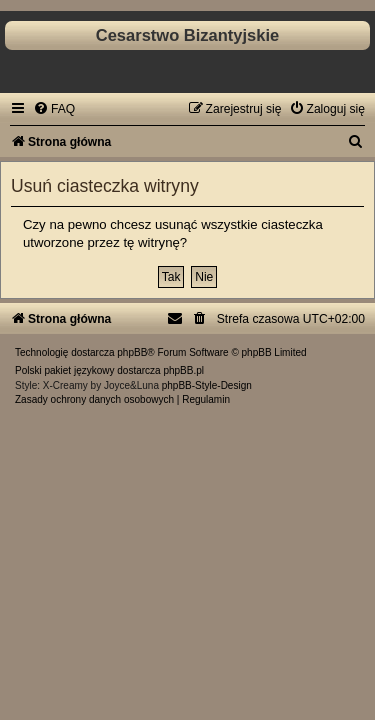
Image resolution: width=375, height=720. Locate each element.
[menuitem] (54, 109)
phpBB (132, 352)
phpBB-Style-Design (207, 385)
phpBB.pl (183, 370)
